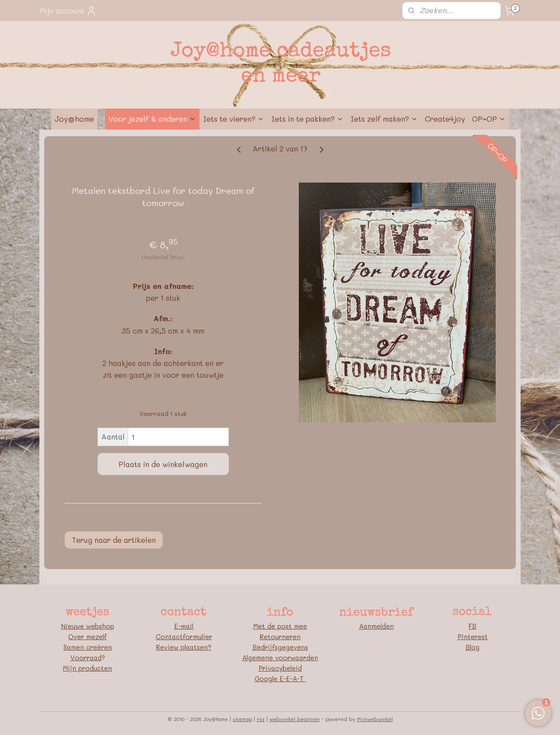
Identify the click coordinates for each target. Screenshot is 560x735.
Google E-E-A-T (280, 679)
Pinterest (473, 637)
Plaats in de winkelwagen (163, 464)
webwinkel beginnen (295, 719)
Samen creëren (88, 647)
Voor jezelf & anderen (152, 119)
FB (472, 626)
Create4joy (445, 119)
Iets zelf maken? (384, 119)
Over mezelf (87, 637)
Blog (472, 647)
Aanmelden (376, 626)
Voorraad (86, 658)
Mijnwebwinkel (375, 719)
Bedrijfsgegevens (280, 647)
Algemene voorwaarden (280, 658)
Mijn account (68, 11)
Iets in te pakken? (307, 119)
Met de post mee (280, 626)
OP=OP (489, 119)
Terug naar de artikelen (114, 540)
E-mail (184, 626)
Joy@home (74, 119)
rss (261, 719)
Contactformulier (184, 637)
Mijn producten (87, 668)
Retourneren (280, 637)
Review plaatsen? (184, 647)
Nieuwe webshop (88, 626)
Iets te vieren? (234, 119)
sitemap (242, 719)
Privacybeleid (280, 668)
